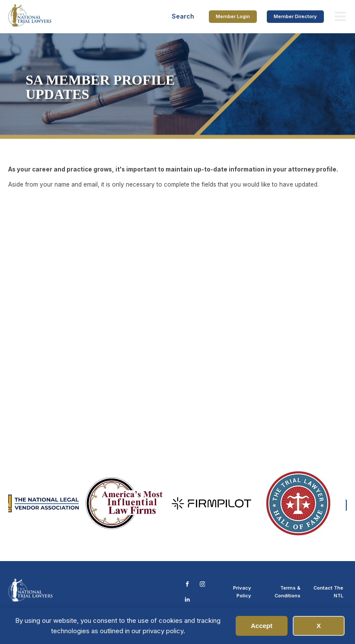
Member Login (233, 16)
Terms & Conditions (288, 592)
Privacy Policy (242, 592)
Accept (262, 626)
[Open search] (184, 16)
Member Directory (295, 16)
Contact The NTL (328, 592)
